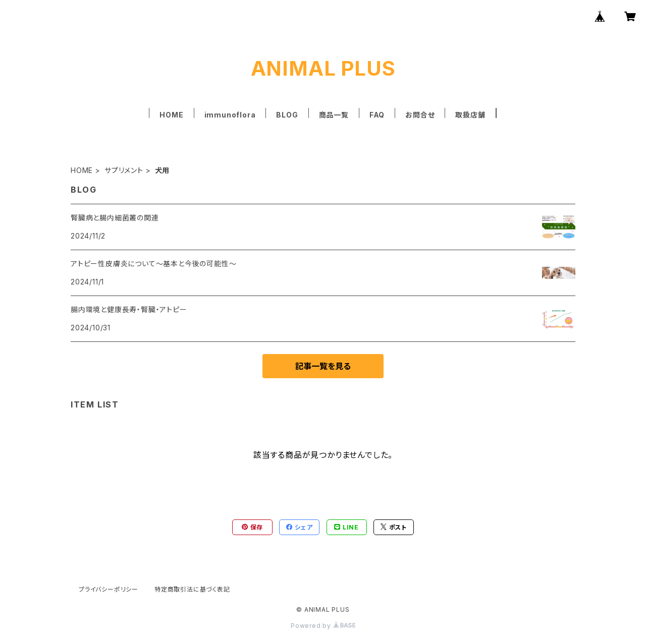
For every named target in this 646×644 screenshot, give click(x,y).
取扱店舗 (470, 115)
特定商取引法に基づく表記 (192, 589)
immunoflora (230, 115)
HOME (171, 115)
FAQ (377, 115)
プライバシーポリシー (109, 589)
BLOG (287, 115)
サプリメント (124, 170)
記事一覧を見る (323, 366)
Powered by (323, 626)
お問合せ (420, 115)
